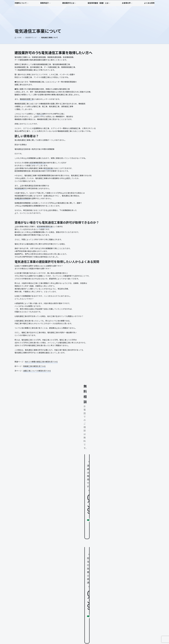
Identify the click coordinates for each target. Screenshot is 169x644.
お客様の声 (115, 584)
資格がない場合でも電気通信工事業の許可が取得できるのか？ (134, 72)
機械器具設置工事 (27, 107)
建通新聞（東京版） (121, 153)
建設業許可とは (72, 601)
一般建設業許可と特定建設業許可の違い (80, 606)
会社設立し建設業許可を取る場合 (78, 623)
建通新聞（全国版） (121, 172)
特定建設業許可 (21, 196)
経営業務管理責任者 (38, 170)
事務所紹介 (70, 584)
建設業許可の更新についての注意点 (79, 615)
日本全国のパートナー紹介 (76, 593)
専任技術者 (48, 176)
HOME (18, 45)
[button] (149, 4)
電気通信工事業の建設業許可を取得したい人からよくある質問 (134, 78)
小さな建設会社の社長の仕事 (143, 92)
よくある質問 (115, 595)
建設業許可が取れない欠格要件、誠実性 (80, 620)
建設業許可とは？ (31, 45)
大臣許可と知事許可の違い (76, 609)
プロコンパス (120, 134)
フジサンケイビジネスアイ (123, 191)
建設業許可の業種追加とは (76, 617)
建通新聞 (120, 210)
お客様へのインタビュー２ (120, 590)
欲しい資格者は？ (121, 68)
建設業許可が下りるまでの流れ (77, 612)
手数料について (72, 576)
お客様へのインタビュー (119, 587)
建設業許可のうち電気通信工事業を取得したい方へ (130, 65)
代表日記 (69, 590)
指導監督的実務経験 (22, 206)
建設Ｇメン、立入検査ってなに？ (78, 628)
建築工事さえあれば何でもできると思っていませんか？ (85, 626)
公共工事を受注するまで (119, 579)
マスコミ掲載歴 (72, 596)
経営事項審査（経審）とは (120, 576)
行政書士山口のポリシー (75, 587)
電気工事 (40, 121)
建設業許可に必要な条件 (75, 604)
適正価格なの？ (72, 579)
